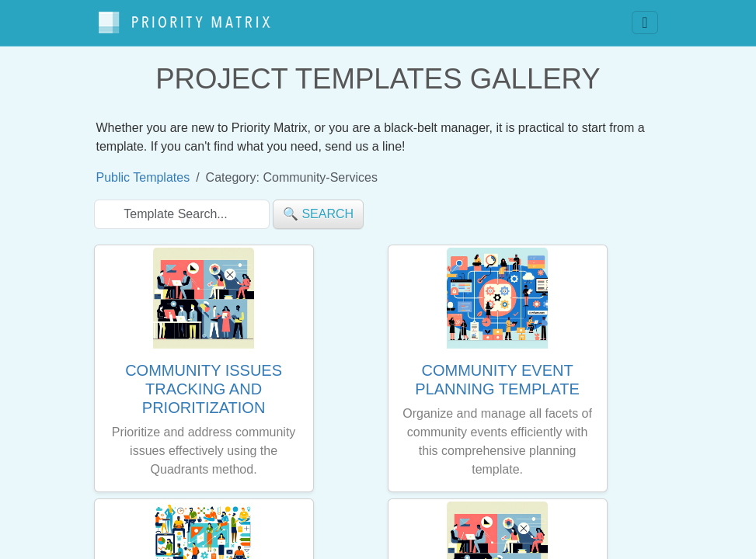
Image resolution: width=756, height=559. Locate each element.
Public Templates (143, 170)
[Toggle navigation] (645, 19)
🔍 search (318, 207)
